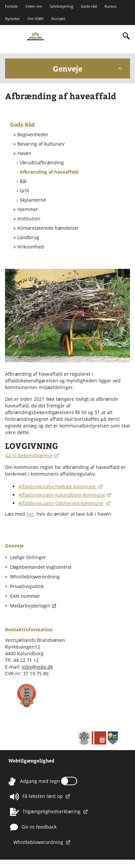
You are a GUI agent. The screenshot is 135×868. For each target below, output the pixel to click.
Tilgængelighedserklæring (46, 812)
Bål (23, 181)
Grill (24, 191)
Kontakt (58, 19)
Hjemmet (28, 209)
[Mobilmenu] (11, 35)
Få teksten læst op (37, 797)
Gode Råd (22, 124)
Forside (11, 6)
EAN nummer (25, 596)
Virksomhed (31, 247)
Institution (29, 219)
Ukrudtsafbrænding (42, 163)
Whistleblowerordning (35, 577)
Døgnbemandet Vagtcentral (41, 567)
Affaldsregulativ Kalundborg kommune (62, 495)
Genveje (87, 68)
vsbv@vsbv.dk (37, 667)
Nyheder (12, 19)
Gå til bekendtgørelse (29, 455)
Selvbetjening (61, 6)
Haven (24, 153)
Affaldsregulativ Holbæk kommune (58, 486)
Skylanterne (33, 200)
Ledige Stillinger (28, 557)
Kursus (110, 6)
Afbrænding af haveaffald (49, 172)
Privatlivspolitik (27, 586)
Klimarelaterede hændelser (48, 228)
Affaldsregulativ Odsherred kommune (61, 503)
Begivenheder (33, 135)
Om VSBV (36, 19)
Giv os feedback (33, 827)
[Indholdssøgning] (126, 36)
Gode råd (89, 6)
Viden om (34, 6)
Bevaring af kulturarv (41, 144)
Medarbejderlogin (30, 606)
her (30, 514)
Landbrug (28, 237)
